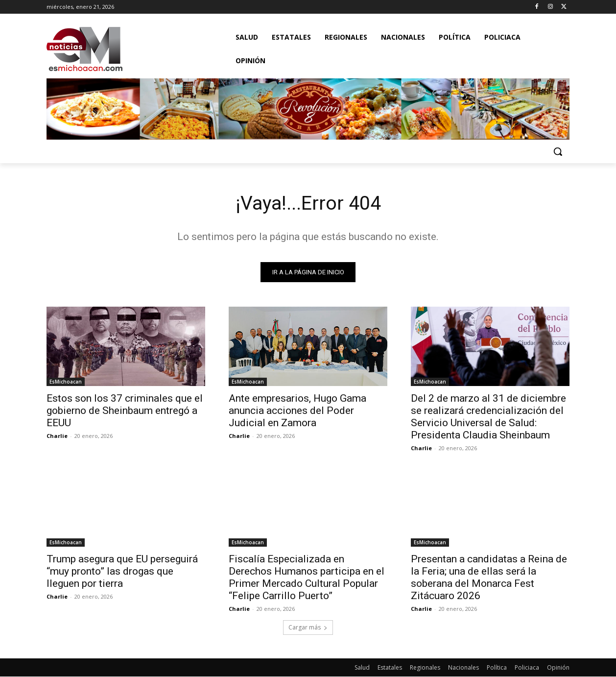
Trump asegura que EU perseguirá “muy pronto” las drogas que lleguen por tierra (122, 572)
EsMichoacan (66, 382)
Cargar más (308, 628)
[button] (558, 151)
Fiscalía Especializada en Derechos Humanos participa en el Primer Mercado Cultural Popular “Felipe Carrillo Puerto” (307, 578)
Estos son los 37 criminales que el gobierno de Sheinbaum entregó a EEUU (125, 411)
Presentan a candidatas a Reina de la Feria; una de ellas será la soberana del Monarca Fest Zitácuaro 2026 (489, 578)
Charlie (57, 436)
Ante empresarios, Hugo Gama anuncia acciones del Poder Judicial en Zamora (297, 411)
